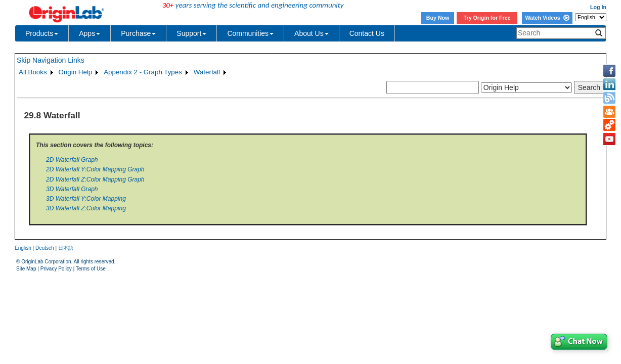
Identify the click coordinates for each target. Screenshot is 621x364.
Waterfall (207, 72)
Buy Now (438, 18)
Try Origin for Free (487, 18)
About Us (312, 33)
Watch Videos (547, 18)
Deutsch (45, 248)
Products (42, 33)
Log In (598, 7)
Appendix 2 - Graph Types (143, 72)
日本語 (66, 248)
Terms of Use (91, 269)
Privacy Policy (56, 269)
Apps (90, 33)
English (23, 248)
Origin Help (76, 72)
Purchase (138, 33)
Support (191, 33)
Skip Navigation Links (51, 60)
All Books (33, 72)
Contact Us (367, 33)
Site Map (26, 269)
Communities (250, 33)
